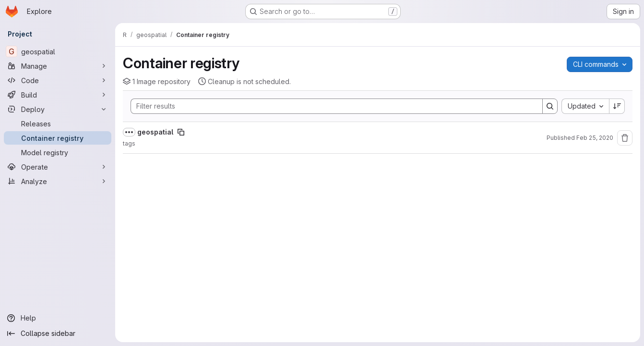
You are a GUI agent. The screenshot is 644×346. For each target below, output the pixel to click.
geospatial (155, 132)
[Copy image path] (181, 132)
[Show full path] (129, 132)
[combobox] (585, 106)
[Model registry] (58, 152)
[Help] (58, 318)
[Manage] (58, 66)
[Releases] (58, 124)
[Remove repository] (625, 138)
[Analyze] (58, 181)
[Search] (332, 106)
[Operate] (58, 167)
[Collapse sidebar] (58, 334)
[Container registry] (58, 138)
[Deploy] (58, 109)
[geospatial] (58, 51)
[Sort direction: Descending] (617, 106)
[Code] (58, 80)
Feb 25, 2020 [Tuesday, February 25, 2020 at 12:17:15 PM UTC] (595, 138)
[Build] (58, 95)
